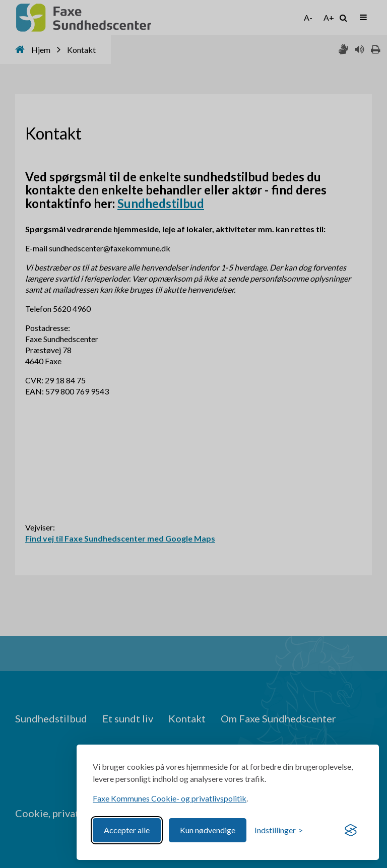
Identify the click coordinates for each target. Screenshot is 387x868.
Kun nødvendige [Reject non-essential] (208, 830)
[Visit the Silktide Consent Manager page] (351, 830)
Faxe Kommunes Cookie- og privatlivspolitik (170, 798)
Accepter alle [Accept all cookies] (127, 830)
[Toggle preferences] (279, 830)
